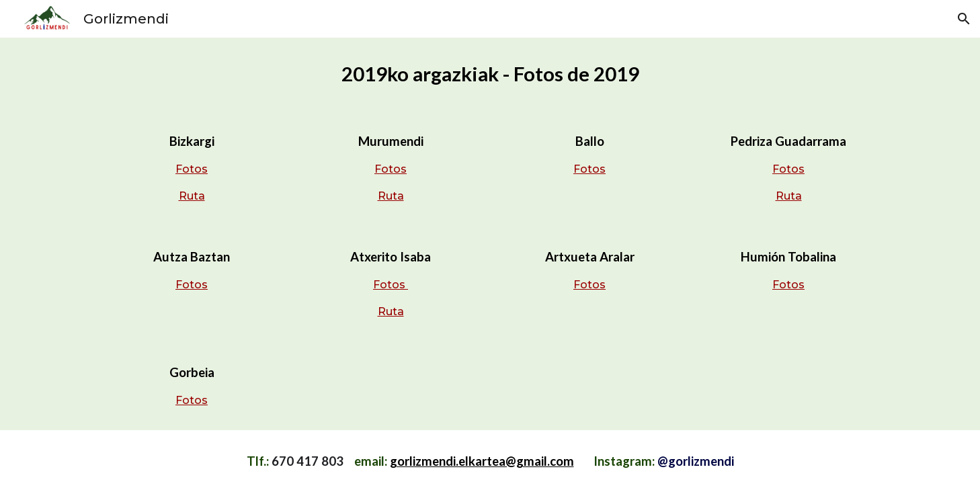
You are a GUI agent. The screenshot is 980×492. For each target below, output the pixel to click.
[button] (964, 19)
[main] (490, 74)
